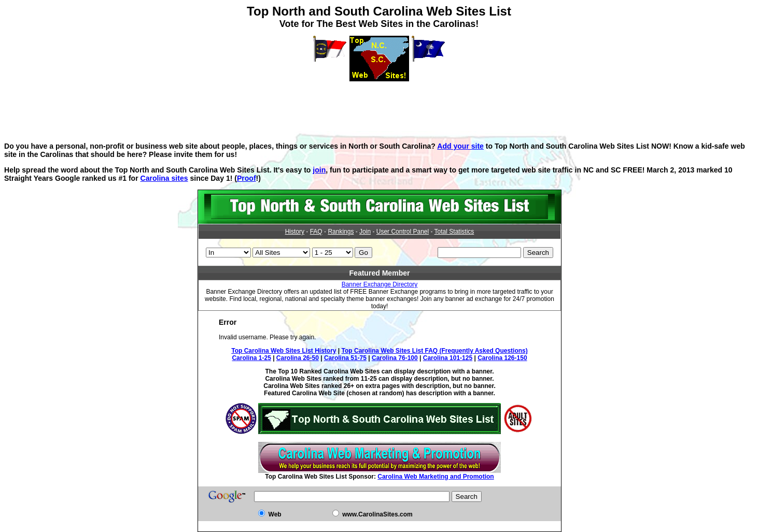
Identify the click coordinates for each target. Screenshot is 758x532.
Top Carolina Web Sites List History (284, 351)
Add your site (460, 146)
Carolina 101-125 (448, 358)
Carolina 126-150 (502, 358)
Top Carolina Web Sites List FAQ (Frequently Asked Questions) (435, 351)
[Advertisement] (379, 105)
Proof (247, 178)
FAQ (316, 232)
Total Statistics (454, 232)
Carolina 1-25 (251, 358)
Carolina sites (164, 178)
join (319, 170)
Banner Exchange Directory (380, 284)
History (295, 232)
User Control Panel (403, 232)
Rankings (341, 232)
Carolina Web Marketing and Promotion (436, 477)
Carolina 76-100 (395, 358)
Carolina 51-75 (345, 358)
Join (365, 232)
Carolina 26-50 (298, 358)
